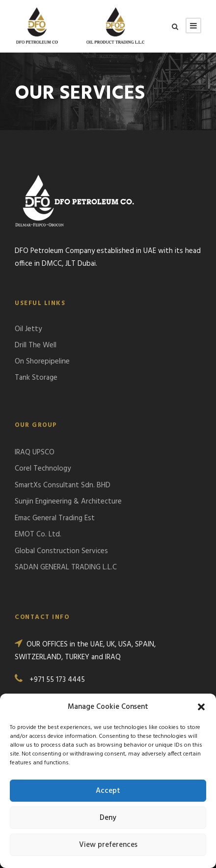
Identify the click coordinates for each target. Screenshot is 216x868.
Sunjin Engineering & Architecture (68, 502)
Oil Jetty (28, 329)
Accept (108, 791)
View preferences (108, 845)
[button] (201, 707)
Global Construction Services (61, 551)
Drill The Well (36, 345)
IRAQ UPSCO (35, 452)
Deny (108, 818)
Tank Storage (36, 378)
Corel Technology (43, 469)
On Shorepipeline (42, 362)
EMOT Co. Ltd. (38, 534)
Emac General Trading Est (55, 518)
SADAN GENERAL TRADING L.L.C (66, 567)
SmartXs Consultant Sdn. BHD (63, 485)
